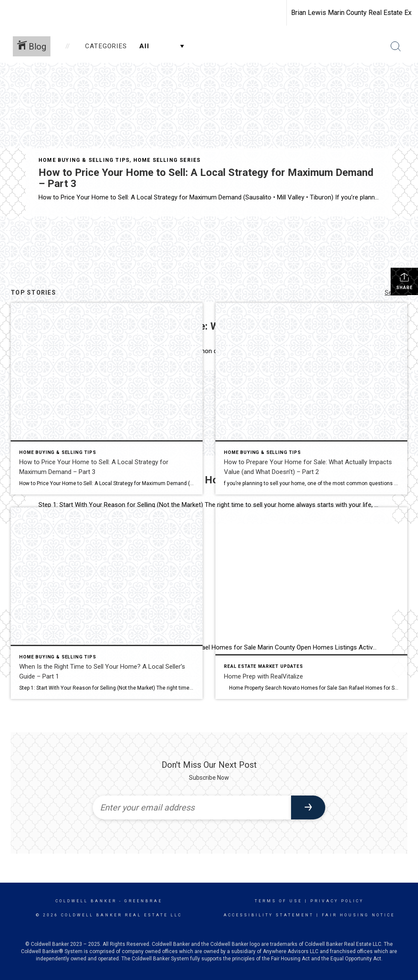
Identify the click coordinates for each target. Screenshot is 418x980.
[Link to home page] (11, 13)
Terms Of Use (278, 901)
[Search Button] (396, 47)
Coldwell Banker (86, 901)
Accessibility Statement (269, 915)
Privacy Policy (337, 901)
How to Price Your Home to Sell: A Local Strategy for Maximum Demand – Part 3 (206, 178)
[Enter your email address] (192, 807)
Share (405, 281)
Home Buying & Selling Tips (84, 160)
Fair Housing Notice (358, 915)
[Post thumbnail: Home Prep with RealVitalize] (311, 603)
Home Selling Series (167, 160)
